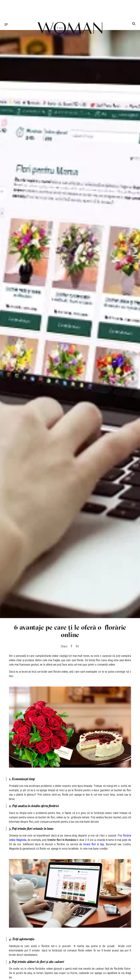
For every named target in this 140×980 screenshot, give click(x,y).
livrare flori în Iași (94, 844)
